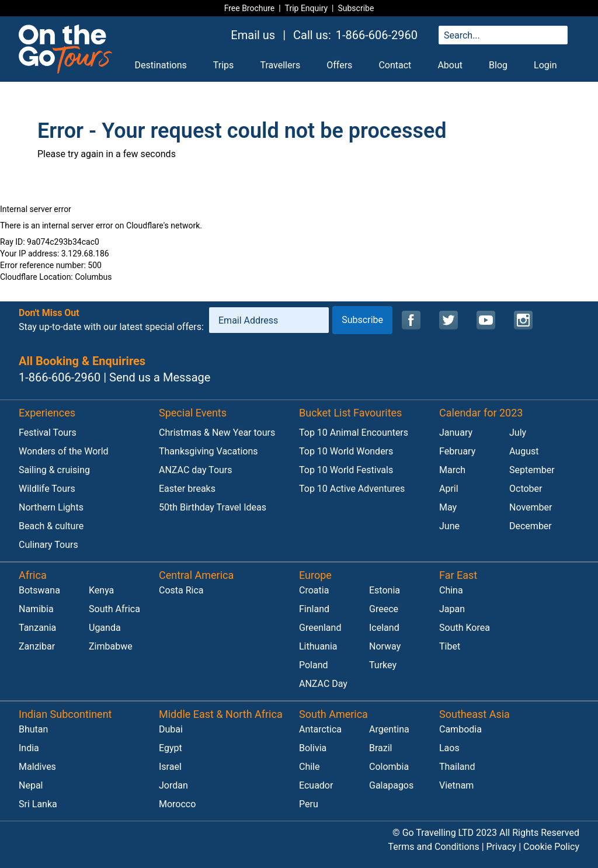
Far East (458, 575)
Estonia (385, 590)
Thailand (457, 767)
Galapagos (391, 785)
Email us (253, 35)
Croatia (314, 590)
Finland (314, 609)
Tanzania (37, 628)
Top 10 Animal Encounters (354, 433)
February (457, 451)
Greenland (320, 628)
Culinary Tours (48, 545)
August (524, 451)
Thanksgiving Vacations (208, 451)
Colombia (389, 767)
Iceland (384, 628)
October (526, 489)
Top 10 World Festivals (346, 470)
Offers (339, 65)
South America (333, 714)
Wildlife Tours (47, 489)
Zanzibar (37, 646)
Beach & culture (51, 526)
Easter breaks (187, 489)
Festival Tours (48, 433)
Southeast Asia (474, 714)
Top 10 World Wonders (346, 451)
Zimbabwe (111, 646)
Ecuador (316, 785)
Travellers (280, 65)
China (451, 590)
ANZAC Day (323, 684)
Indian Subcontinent (65, 714)
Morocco (177, 804)
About (450, 65)
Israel (170, 767)
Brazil (381, 748)
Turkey (383, 665)
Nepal (31, 785)
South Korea (465, 628)
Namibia (36, 609)
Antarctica (320, 729)
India (29, 748)
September (532, 470)
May (448, 507)
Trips (224, 65)
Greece (384, 609)
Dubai (171, 729)
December (531, 526)
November (531, 507)
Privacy (502, 847)
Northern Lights (51, 507)
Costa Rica (181, 590)
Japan (452, 609)
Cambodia (460, 729)
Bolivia (313, 748)
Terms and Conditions (434, 847)
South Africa (114, 609)
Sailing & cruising (54, 470)
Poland (314, 665)
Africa (33, 575)
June (449, 526)
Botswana (39, 590)
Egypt (171, 748)
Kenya (101, 590)
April (449, 489)
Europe (315, 575)
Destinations (161, 65)
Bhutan (33, 729)
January (456, 433)
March (452, 470)
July (518, 433)
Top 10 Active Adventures (352, 489)
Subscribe (356, 8)
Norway (385, 646)
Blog (498, 65)
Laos (449, 748)
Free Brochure (250, 8)
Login (545, 65)
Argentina (389, 729)
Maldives (37, 767)
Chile (310, 767)
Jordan (173, 785)
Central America (196, 575)
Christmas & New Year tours (217, 433)
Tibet (450, 646)
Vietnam (456, 785)
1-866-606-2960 (377, 35)
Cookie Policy (551, 847)
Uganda (105, 628)
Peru (309, 804)
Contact (395, 65)
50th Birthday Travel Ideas (213, 507)
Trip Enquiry (307, 8)
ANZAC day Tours (196, 470)
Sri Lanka (38, 804)
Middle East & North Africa (221, 714)
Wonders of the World (64, 451)
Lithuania (318, 646)
